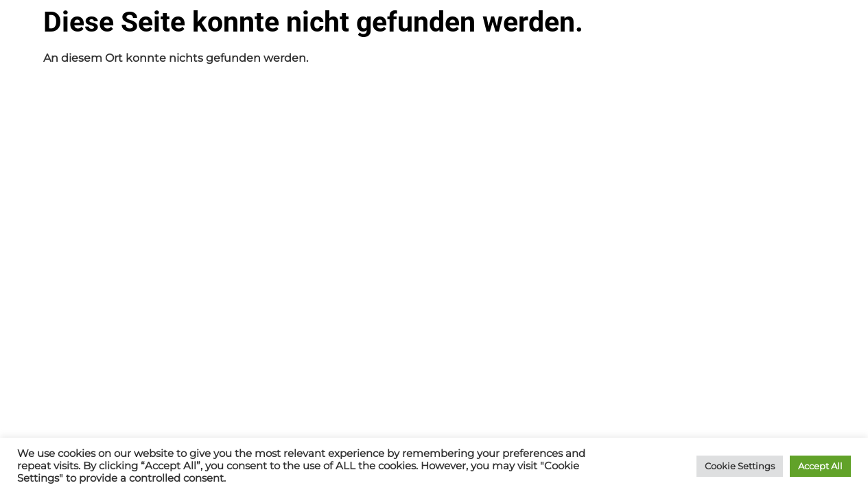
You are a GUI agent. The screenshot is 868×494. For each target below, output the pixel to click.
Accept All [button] (820, 466)
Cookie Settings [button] (740, 466)
